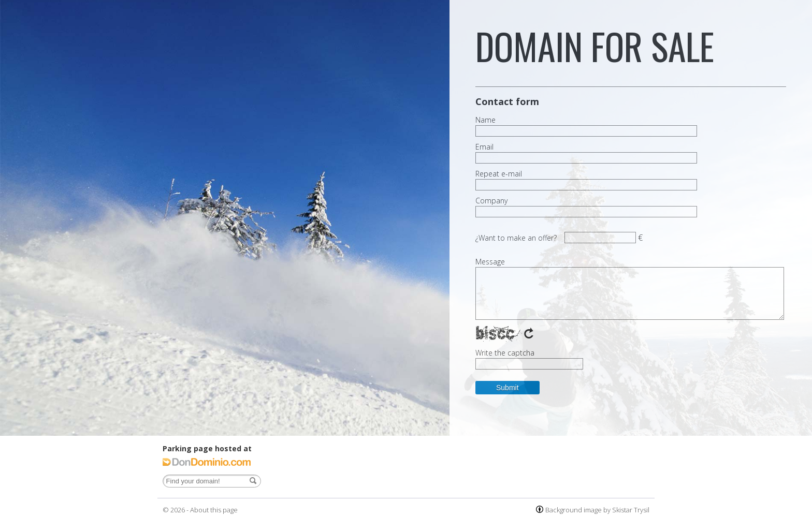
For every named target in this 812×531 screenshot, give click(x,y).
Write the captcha (505, 353)
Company (491, 201)
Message (490, 262)
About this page (214, 510)
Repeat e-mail (499, 174)
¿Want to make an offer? (516, 238)
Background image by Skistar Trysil (597, 510)
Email (484, 147)
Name (485, 120)
